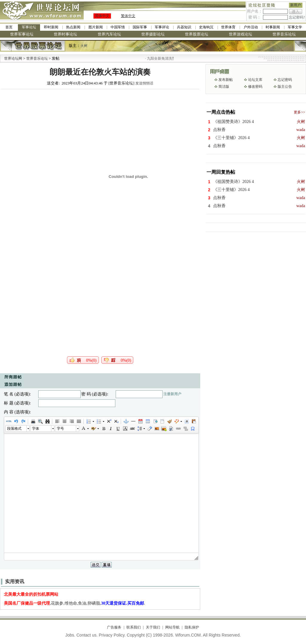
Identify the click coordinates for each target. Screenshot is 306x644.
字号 (60, 429)
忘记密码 (285, 80)
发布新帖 (226, 80)
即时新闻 (51, 27)
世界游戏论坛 (241, 34)
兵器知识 (184, 27)
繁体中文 (128, 16)
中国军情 (118, 27)
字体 (36, 429)
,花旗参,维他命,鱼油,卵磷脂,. (75, 603)
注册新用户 (172, 394)
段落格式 (14, 429)
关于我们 (153, 627)
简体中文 (102, 16)
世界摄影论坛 (153, 34)
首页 (9, 27)
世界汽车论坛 (109, 34)
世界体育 (228, 27)
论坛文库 (255, 80)
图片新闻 (96, 27)
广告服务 (114, 627)
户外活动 (251, 27)
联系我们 (134, 627)
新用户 (296, 5)
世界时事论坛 (65, 34)
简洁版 (224, 87)
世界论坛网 (13, 58)
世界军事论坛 (22, 34)
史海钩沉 (206, 27)
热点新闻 (73, 27)
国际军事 (140, 27)
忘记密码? (297, 17)
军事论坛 (29, 27)
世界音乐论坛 (284, 34)
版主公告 (285, 87)
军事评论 (162, 27)
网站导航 (172, 627)
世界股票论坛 (197, 34)
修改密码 (255, 87)
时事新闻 (273, 27)
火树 (84, 46)
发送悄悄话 (144, 83)
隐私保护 (192, 627)
